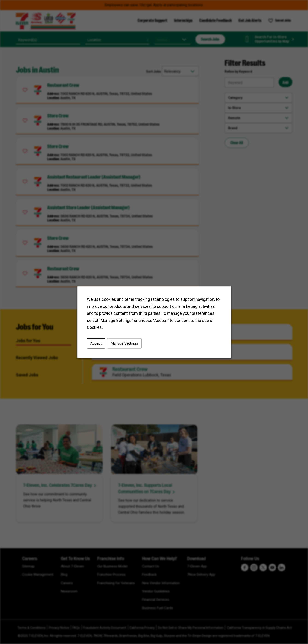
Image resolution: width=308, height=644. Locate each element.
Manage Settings (124, 343)
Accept (96, 343)
